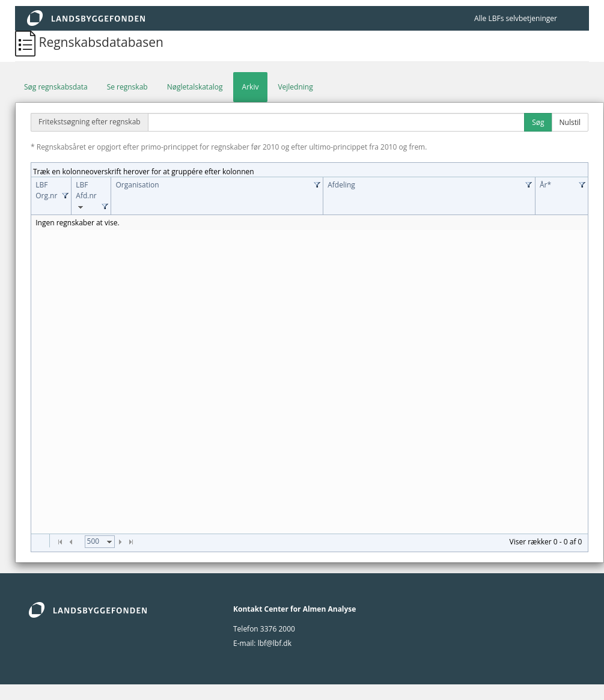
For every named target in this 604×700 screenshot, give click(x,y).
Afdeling (341, 185)
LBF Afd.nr (86, 196)
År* (545, 185)
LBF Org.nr (46, 190)
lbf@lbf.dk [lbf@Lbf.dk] (275, 643)
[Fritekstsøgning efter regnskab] (337, 122)
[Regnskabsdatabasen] (27, 42)
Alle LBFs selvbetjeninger (516, 18)
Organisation (137, 185)
